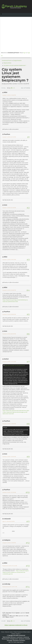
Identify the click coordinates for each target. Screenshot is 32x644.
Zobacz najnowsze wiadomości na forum (16, 625)
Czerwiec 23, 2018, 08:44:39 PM (9, 334)
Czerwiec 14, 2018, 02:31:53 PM (9, 137)
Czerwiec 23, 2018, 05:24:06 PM (9, 290)
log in (25, 53)
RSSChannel (13, 637)
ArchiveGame (16, 641)
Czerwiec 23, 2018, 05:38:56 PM (9, 314)
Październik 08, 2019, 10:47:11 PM (10, 587)
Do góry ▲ (18, 634)
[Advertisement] (16, 34)
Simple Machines (20, 642)
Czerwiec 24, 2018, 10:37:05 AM (9, 492)
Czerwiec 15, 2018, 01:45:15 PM (9, 260)
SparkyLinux (22, 639)
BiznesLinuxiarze (6, 639)
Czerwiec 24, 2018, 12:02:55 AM (9, 457)
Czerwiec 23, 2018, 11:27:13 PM (9, 362)
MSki (6, 92)
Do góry (4, 621)
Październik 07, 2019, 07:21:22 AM (10, 566)
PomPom (7, 134)
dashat (6, 359)
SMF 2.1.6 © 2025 (12, 642)
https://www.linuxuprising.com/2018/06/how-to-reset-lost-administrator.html (15, 301)
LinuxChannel (19, 637)
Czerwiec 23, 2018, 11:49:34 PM (9, 424)
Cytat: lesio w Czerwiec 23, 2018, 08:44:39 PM (15, 366)
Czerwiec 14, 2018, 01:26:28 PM (9, 95)
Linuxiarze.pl (26, 637)
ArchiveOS (28, 639)
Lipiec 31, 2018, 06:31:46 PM (8, 521)
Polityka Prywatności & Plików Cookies (22, 632)
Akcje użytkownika (26, 88)
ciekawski (7, 519)
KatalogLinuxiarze (14, 639)
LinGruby (7, 584)
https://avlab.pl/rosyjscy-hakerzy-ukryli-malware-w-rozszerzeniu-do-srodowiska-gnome (16, 572)
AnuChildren (22, 641)
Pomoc (3, 632)
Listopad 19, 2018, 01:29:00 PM (9, 543)
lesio (6, 205)
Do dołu (4, 88)
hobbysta (7, 540)
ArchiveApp (10, 641)
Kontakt (13, 634)
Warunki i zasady (9, 632)
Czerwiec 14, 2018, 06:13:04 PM (9, 208)
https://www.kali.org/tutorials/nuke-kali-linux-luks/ (16, 410)
